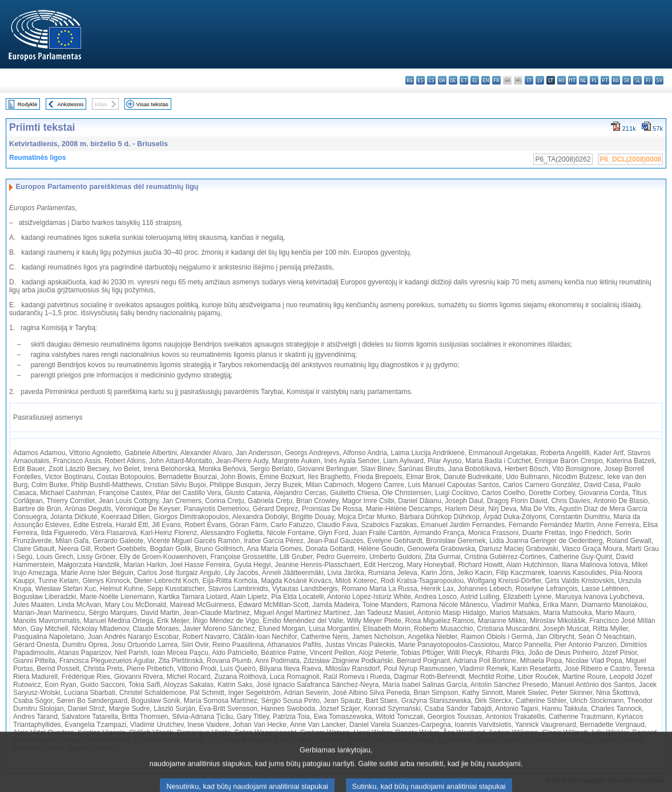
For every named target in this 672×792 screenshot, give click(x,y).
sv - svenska (659, 80)
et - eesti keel (464, 80)
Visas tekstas (152, 104)
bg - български (410, 80)
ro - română (616, 80)
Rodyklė (28, 104)
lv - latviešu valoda (540, 80)
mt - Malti (572, 80)
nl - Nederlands (583, 80)
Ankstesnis (70, 104)
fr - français (496, 80)
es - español (420, 80)
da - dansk (442, 80)
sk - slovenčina (627, 80)
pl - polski (594, 80)
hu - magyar (562, 80)
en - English (486, 80)
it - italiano (529, 80)
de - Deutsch (453, 80)
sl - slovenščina (637, 80)
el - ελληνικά (475, 80)
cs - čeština (431, 80)
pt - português (605, 80)
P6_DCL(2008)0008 (631, 159)
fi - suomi (648, 80)
